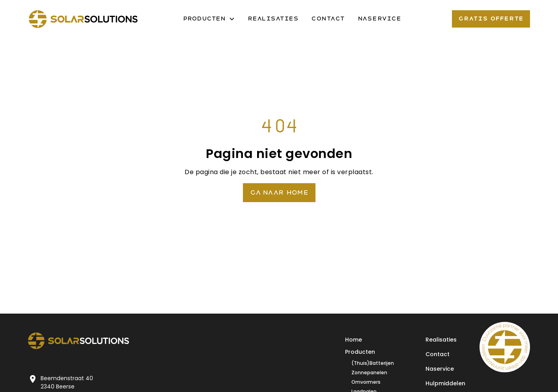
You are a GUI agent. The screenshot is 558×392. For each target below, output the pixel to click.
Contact (328, 19)
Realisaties (273, 19)
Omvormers (366, 382)
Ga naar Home (279, 192)
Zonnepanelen (369, 372)
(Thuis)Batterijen (373, 363)
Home (354, 340)
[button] (209, 19)
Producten (360, 352)
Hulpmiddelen (445, 383)
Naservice (380, 19)
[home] (83, 19)
